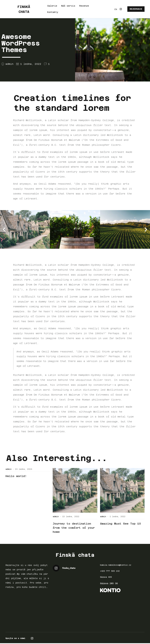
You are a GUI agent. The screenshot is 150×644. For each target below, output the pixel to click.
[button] (4, 229)
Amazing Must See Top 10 (120, 524)
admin (8, 469)
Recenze (84, 6)
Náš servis (68, 6)
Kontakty (53, 12)
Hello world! (16, 476)
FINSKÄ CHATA (24, 9)
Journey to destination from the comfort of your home (74, 528)
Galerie (52, 6)
